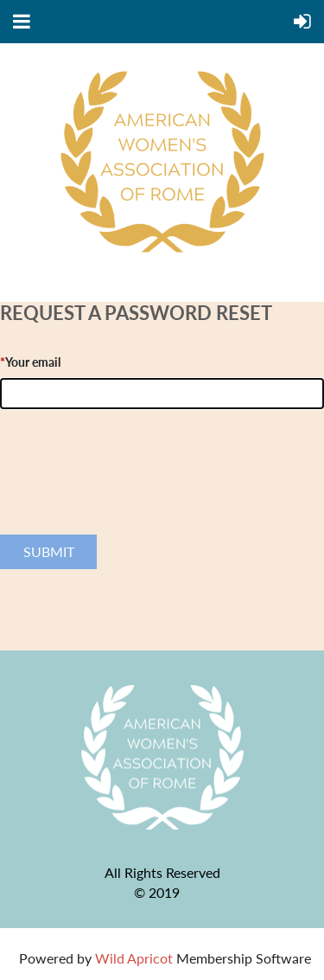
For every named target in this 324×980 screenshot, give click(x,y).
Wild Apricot (134, 958)
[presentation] (131, 490)
